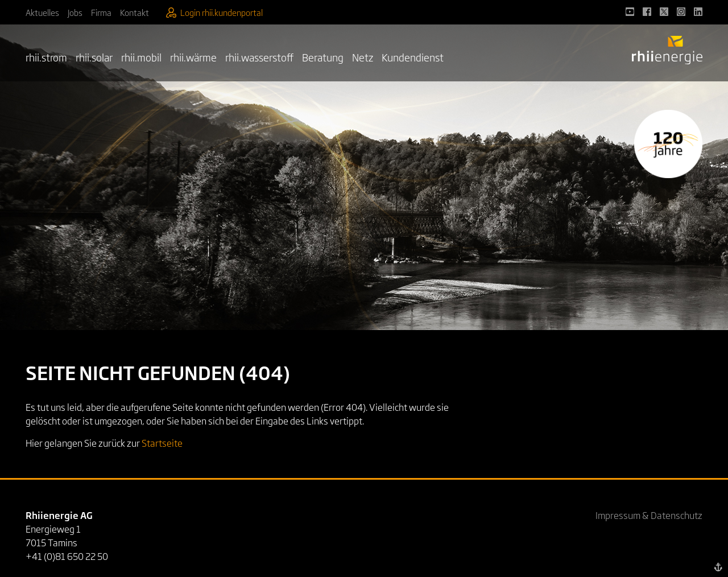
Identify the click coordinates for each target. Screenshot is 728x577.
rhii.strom (46, 57)
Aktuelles (42, 12)
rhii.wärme (193, 57)
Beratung (323, 57)
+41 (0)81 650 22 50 (67, 556)
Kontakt (135, 12)
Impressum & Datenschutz (649, 515)
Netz (363, 57)
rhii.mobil (141, 57)
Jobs (75, 12)
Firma (101, 12)
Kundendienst (413, 57)
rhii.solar (94, 57)
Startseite (162, 443)
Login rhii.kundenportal (214, 12)
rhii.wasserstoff (259, 57)
